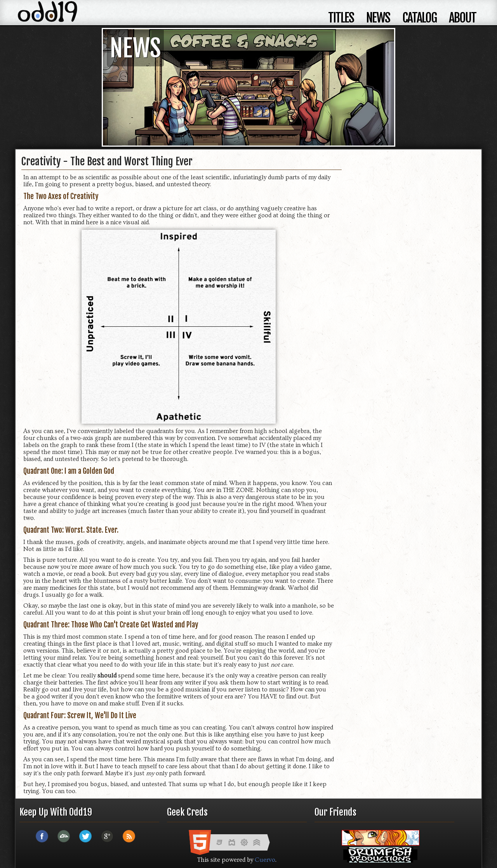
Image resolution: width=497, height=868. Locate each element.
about (462, 18)
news (378, 18)
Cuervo (265, 860)
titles (341, 18)
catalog (419, 18)
